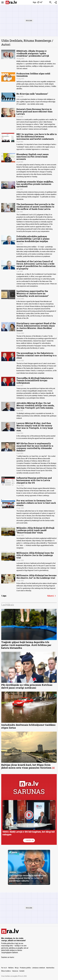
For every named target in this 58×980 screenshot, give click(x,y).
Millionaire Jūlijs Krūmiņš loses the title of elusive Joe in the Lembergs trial (35, 555)
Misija (17, 968)
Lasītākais (8, 605)
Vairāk (30, 840)
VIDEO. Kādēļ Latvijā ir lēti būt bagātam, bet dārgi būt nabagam (29, 833)
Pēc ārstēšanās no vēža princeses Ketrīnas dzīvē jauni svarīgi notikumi (27, 686)
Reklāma (11, 968)
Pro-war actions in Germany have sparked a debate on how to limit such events (36, 503)
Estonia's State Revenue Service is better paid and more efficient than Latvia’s (34, 112)
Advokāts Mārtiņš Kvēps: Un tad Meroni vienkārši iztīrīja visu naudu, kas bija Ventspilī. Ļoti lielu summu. (35, 405)
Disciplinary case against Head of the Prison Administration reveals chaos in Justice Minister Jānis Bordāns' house (36, 327)
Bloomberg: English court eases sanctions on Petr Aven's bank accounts (33, 157)
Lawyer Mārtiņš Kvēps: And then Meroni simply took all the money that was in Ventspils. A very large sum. (35, 427)
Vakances (15, 971)
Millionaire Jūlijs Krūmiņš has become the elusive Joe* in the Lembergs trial (36, 577)
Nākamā (52, 596)
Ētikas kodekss (6, 971)
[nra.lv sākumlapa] (11, 2)
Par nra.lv (4, 968)
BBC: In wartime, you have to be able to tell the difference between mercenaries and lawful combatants (37, 137)
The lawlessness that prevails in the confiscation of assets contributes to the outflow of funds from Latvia (35, 207)
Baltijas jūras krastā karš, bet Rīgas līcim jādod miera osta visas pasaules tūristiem (26, 766)
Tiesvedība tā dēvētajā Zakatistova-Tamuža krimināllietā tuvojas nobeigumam (35, 380)
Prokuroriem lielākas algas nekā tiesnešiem (33, 75)
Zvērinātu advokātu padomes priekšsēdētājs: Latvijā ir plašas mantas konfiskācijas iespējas (33, 239)
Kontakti (22, 971)
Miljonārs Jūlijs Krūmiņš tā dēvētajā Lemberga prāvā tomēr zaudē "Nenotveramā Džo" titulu (35, 530)
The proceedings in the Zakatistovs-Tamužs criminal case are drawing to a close (36, 355)
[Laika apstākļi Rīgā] (38, 2)
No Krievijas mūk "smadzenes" (32, 94)
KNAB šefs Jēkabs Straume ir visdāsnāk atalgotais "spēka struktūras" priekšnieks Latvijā (33, 53)
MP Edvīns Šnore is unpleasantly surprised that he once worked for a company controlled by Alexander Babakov (35, 447)
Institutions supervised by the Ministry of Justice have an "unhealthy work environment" (33, 293)
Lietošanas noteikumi (39, 968)
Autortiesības (50, 968)
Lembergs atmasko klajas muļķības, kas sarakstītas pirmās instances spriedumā (35, 184)
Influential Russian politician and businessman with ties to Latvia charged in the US (34, 480)
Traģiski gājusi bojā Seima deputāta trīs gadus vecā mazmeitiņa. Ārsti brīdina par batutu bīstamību (26, 645)
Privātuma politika (25, 968)
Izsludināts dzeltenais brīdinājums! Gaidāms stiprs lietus (28, 726)
